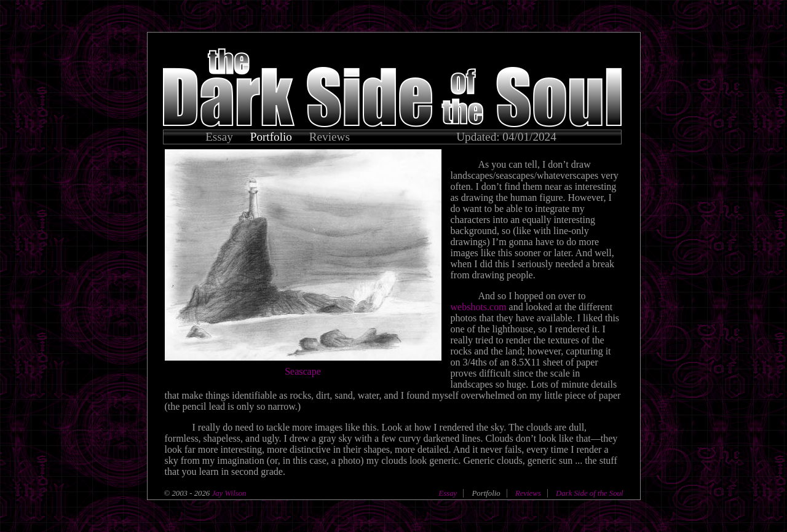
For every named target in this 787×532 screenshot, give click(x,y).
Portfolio (271, 137)
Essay (219, 137)
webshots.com (479, 307)
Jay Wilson (228, 493)
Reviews (330, 137)
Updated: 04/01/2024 (506, 137)
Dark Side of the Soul (589, 493)
